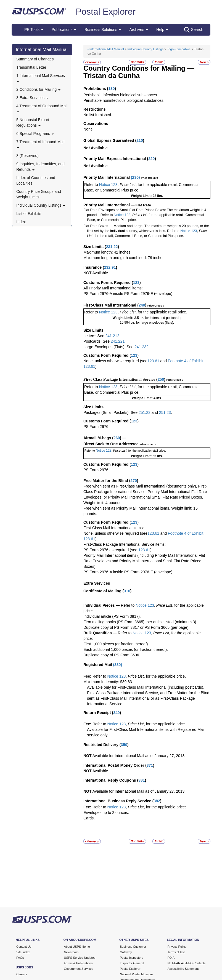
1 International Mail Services (41, 78)
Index (21, 222)
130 (111, 89)
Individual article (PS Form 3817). (112, 616)
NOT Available (96, 273)
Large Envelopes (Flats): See (109, 347)
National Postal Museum (136, 974)
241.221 (118, 341)
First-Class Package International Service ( (121, 379)
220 (151, 159)
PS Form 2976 (96, 427)
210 (140, 140)
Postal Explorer (106, 12)
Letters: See (94, 336)
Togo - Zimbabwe (179, 49)
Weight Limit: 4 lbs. (147, 398)
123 (136, 283)
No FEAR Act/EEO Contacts (187, 963)
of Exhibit (195, 361)
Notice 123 (108, 185)
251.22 (145, 412)
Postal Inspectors (131, 958)
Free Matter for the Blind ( (107, 481)
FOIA (171, 958)
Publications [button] (64, 30)
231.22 (112, 247)
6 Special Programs (35, 134)
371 (150, 765)
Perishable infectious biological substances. (121, 95)
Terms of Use (177, 952)
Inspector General (132, 963)
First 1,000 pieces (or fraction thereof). (116, 644)
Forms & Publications (78, 963)
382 (157, 801)
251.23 (165, 412)
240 (142, 305)
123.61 (153, 361)
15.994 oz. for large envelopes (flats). (147, 323)
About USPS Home (77, 947)
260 (117, 438)
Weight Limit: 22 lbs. (147, 196)
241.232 (142, 347)
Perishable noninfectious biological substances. (124, 100)
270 (134, 481)
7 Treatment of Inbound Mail (40, 144)
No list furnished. (98, 115)
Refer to (91, 185)
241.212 (112, 336)
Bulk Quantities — (100, 633)
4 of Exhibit (193, 533)
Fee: (88, 676)
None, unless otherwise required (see (115, 361)
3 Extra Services (32, 98)
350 (124, 745)
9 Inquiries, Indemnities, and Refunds (40, 167)
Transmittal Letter (31, 67)
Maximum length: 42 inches (107, 252)
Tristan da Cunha (112, 76)
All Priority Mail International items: (113, 288)
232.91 (110, 267)
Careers (22, 974)
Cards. (89, 818)
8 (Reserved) (27, 156)
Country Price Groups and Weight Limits (39, 194)
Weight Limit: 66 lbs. (147, 456)
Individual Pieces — (102, 605)
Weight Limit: (123, 318)
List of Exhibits (29, 214)
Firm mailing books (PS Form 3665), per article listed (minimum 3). (140, 622)
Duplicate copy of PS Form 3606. (112, 655)
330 (117, 665)
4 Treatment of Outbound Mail (42, 108)
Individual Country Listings (41, 205)
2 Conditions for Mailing (38, 89)
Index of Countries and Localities (36, 180)
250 (161, 379)
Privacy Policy (177, 947)
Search (194, 30)
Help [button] (162, 30)
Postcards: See (97, 341)
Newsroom (71, 952)
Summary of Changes (35, 59)
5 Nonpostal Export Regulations (33, 122)
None (88, 129)
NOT (88, 756)
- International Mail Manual (106, 49)
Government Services (79, 969)
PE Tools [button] (34, 30)
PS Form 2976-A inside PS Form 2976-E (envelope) (128, 294)
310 (127, 591)
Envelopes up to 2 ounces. (106, 813)
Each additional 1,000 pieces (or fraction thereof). (126, 649)
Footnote (175, 361)
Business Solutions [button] (103, 30)
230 (135, 177)
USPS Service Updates (80, 958)
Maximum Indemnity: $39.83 (108, 682)
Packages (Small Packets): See (111, 412)
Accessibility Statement (183, 969)
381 (142, 780)
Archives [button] (139, 30)
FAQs (20, 958)
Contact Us (24, 947)
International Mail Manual (42, 50)
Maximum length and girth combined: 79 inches (124, 258)
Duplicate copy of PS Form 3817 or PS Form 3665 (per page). (136, 627)
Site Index (23, 952)
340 (116, 713)
